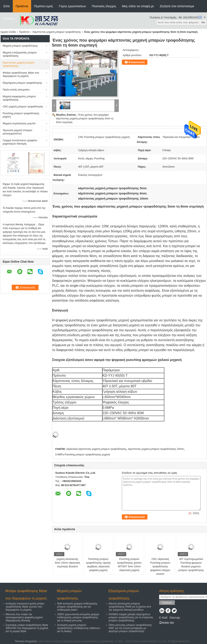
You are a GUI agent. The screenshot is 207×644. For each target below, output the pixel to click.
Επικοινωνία (137, 62)
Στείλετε (167, 603)
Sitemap (175, 618)
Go (203, 22)
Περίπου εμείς (44, 6)
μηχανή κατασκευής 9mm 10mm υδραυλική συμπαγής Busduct (67, 563)
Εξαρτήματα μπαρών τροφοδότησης (22, 83)
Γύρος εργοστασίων (72, 6)
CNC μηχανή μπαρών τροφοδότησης (23, 107)
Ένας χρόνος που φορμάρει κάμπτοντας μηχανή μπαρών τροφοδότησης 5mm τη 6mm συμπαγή (85, 119)
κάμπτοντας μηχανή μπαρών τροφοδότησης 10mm (156, 449)
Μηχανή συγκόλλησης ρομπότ (19, 123)
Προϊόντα (22, 6)
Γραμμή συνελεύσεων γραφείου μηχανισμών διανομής (20, 142)
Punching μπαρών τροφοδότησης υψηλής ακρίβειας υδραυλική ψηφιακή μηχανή (98, 565)
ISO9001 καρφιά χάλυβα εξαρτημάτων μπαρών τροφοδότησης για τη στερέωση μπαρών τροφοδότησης (131, 617)
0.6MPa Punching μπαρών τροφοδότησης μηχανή (83, 455)
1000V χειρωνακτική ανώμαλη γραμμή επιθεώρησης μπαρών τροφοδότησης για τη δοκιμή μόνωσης (78, 617)
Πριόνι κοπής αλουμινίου (16, 90)
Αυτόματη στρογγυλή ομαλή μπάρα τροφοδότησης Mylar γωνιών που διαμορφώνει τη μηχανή (25, 607)
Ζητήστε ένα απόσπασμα (177, 6)
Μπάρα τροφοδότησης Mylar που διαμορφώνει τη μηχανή (21, 74)
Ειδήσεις (9, 18)
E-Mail (163, 618)
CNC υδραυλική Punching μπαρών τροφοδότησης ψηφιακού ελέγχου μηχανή (160, 566)
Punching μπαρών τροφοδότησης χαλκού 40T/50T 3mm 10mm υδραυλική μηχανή (129, 565)
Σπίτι (7, 6)
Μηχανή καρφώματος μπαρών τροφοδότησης (19, 98)
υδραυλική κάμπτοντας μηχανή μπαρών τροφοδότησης (96, 449)
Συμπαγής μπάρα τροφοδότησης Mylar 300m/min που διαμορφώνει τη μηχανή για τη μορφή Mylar (27, 628)
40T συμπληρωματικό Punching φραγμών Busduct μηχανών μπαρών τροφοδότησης (191, 565)
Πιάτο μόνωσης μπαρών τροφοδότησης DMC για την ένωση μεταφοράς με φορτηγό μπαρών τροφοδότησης (130, 628)
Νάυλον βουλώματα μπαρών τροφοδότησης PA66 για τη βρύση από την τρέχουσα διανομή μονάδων (130, 607)
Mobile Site (166, 623)
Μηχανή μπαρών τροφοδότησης (20, 46)
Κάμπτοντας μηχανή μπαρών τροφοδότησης (57, 32)
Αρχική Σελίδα (8, 32)
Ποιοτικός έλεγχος (104, 6)
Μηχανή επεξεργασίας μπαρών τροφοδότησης (20, 54)
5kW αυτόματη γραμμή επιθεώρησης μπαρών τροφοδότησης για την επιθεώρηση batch (77, 607)
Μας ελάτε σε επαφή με (138, 6)
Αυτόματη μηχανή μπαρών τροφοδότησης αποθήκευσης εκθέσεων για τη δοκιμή (79, 628)
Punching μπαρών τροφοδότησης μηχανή (21, 115)
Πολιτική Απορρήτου (26, 641)
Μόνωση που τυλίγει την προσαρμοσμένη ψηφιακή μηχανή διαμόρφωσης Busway (24, 617)
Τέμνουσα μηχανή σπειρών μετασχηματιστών (18, 132)
